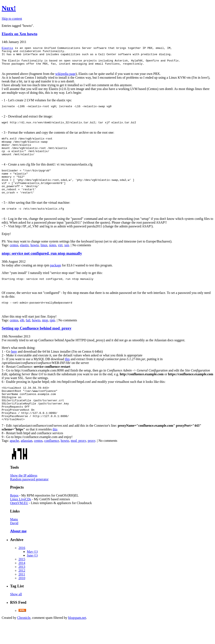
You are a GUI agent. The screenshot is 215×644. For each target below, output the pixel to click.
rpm (52, 336)
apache (14, 463)
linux (44, 260)
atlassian (27, 463)
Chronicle (24, 640)
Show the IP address (24, 498)
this (67, 375)
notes (53, 260)
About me (18, 554)
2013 (22, 589)
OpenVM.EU (19, 526)
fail (28, 336)
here (14, 367)
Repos (14, 518)
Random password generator (29, 502)
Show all (16, 617)
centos (14, 260)
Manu (14, 542)
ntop (45, 336)
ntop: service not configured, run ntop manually (42, 268)
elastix (24, 260)
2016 (22, 570)
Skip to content (12, 19)
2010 (22, 601)
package (56, 280)
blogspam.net (77, 640)
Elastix (7, 48)
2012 (22, 593)
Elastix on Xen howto (20, 34)
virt (60, 260)
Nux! (9, 8)
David (14, 546)
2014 (22, 586)
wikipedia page (65, 78)
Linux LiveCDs (21, 522)
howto (35, 260)
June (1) (32, 578)
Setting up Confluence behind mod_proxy (37, 344)
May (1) (32, 574)
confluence (52, 463)
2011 (22, 597)
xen (67, 260)
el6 (22, 336)
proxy (92, 463)
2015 (22, 582)
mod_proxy (78, 463)
